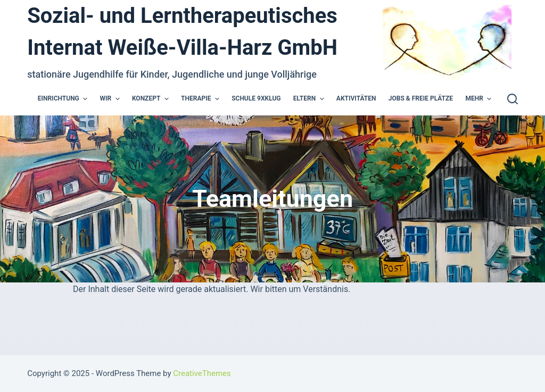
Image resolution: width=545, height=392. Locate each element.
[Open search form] (513, 99)
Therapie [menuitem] (201, 99)
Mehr (480, 99)
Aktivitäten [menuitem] (356, 98)
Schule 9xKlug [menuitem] (256, 98)
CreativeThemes (202, 373)
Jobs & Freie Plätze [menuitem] (421, 98)
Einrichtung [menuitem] (64, 99)
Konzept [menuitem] (152, 99)
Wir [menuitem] (111, 99)
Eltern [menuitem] (310, 99)
